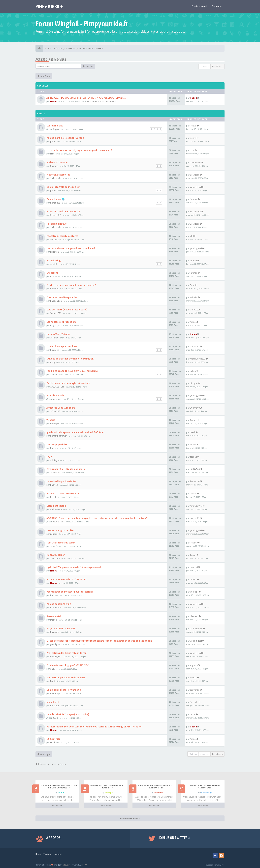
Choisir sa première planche (62, 297)
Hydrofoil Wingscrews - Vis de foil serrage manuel (74, 567)
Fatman (194, 199)
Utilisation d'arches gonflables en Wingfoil (70, 359)
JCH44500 (55, 411)
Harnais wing (54, 260)
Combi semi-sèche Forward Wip (64, 690)
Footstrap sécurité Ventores (62, 236)
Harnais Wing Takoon (58, 334)
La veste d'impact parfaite (61, 481)
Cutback (194, 592)
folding (54, 460)
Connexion (217, 6)
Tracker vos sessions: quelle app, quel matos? (71, 285)
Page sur (217, 66)
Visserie (51, 420)
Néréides (55, 706)
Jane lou (158, 793)
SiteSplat (110, 793)
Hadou (54, 101)
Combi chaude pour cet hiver (62, 346)
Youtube (48, 854)
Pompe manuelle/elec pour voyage (65, 138)
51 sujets (205, 66)
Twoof (193, 420)
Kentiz (193, 678)
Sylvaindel (55, 558)
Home (38, 854)
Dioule (193, 579)
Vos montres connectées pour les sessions (70, 592)
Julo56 (53, 264)
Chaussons (52, 273)
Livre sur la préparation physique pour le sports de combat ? (79, 150)
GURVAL (194, 310)
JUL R (55, 718)
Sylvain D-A (56, 215)
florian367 (195, 481)
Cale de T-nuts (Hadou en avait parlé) (67, 310)
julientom (55, 252)
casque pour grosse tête (60, 530)
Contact (58, 854)
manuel (54, 620)
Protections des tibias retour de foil (66, 653)
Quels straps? (54, 739)
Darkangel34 (196, 629)
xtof (192, 236)
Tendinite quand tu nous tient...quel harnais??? (72, 371)
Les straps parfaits (57, 444)
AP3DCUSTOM (57, 387)
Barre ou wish (54, 616)
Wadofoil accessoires (58, 175)
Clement (54, 289)
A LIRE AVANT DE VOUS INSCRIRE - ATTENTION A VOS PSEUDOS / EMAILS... (86, 98)
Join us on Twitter (174, 838)
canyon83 (195, 346)
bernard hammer (59, 436)
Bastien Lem (56, 301)
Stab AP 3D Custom (57, 162)
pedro (53, 141)
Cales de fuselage (56, 506)
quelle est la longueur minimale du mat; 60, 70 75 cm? (76, 432)
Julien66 (54, 338)
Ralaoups (55, 632)
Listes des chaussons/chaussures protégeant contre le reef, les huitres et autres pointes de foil (99, 641)
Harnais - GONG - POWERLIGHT (64, 494)
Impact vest (53, 702)
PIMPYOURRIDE (49, 6)
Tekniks (194, 297)
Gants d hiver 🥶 (56, 199)
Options (193, 754)
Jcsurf (53, 546)
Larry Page (207, 793)
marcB (53, 693)
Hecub (193, 126)
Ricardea (55, 350)
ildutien (54, 534)
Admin (61, 793)
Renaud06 (55, 203)
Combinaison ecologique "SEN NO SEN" (68, 665)
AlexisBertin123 (198, 359)
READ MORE (57, 805)
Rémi (193, 285)
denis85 (194, 567)
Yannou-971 (56, 313)
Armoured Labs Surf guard (61, 408)
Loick (53, 742)
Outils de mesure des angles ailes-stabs (68, 383)
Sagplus (57, 129)
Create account (199, 6)
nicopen (194, 383)
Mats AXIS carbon (56, 555)
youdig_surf (196, 187)
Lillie (52, 154)
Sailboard (55, 178)
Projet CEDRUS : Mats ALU (61, 628)
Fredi (193, 432)
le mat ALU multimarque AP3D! (63, 211)
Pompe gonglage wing (59, 604)
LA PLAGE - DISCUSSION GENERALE (101, 101)
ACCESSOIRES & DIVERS (51, 59)
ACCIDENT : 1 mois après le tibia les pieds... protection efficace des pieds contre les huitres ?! (97, 518)
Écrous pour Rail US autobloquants (66, 469)
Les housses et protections (61, 322)
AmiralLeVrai (56, 509)
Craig (53, 362)
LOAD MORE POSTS (130, 818)
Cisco (193, 555)
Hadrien (54, 448)
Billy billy (54, 325)
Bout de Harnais (55, 395)
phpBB (84, 865)
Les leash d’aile (55, 126)
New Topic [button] (44, 76)
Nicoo (193, 322)
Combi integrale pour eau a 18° (63, 187)
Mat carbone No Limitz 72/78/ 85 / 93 (66, 579)
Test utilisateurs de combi (61, 543)
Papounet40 (56, 607)
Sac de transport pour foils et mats (66, 677)
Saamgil (54, 166)
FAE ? (49, 457)
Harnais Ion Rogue (56, 224)
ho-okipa (57, 399)
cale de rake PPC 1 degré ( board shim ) (68, 714)
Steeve (54, 374)
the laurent (56, 239)
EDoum (193, 261)
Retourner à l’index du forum (51, 764)
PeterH (194, 543)
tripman (194, 665)
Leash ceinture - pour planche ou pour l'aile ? (71, 248)
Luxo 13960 (195, 162)
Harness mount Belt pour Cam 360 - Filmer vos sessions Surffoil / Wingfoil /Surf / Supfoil (94, 727)
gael (52, 669)
